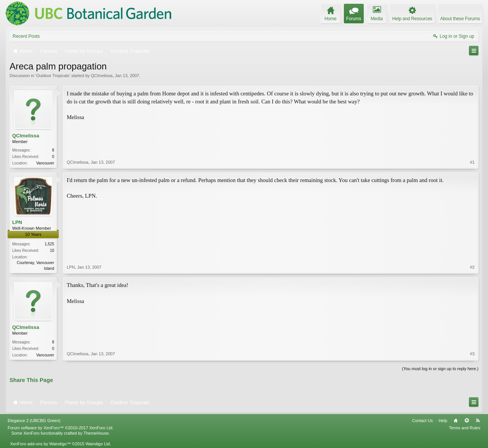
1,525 (49, 244)
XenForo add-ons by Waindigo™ (40, 444)
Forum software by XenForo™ (61, 428)
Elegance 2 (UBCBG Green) (34, 421)
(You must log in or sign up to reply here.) (440, 369)
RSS (478, 421)
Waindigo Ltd (98, 444)
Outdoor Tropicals (53, 76)
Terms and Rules (465, 428)
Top (467, 421)
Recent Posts (26, 36)
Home (456, 421)
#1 (472, 162)
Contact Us (422, 421)
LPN (17, 222)
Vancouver (45, 163)
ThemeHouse (96, 433)
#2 (472, 267)
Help (443, 421)
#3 (472, 354)
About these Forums (460, 19)
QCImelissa (102, 76)
